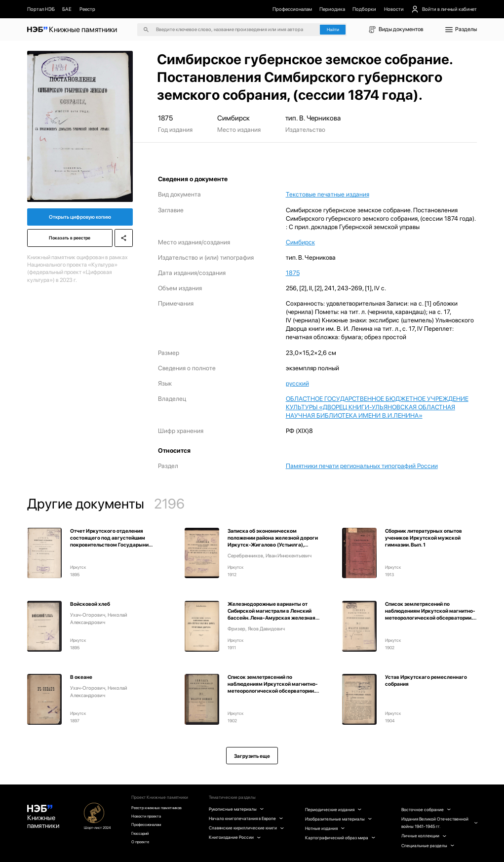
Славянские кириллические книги (249, 831)
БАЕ (67, 9)
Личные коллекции (424, 836)
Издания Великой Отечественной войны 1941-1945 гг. (439, 823)
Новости (394, 9)
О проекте (144, 846)
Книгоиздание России (237, 845)
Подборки (364, 9)
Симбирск (300, 242)
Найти (333, 29)
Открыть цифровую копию (80, 218)
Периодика (332, 9)
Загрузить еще (252, 756)
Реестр (87, 9)
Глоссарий (145, 836)
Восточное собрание (426, 809)
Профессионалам (292, 9)
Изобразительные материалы (340, 819)
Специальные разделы (428, 845)
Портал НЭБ (41, 9)
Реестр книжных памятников (162, 808)
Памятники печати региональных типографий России (362, 466)
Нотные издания (326, 828)
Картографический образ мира (341, 838)
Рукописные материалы (238, 809)
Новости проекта (151, 817)
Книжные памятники (45, 820)
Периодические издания (334, 809)
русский (297, 383)
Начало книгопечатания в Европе (248, 818)
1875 (293, 273)
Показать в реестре (69, 241)
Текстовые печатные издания (328, 194)
